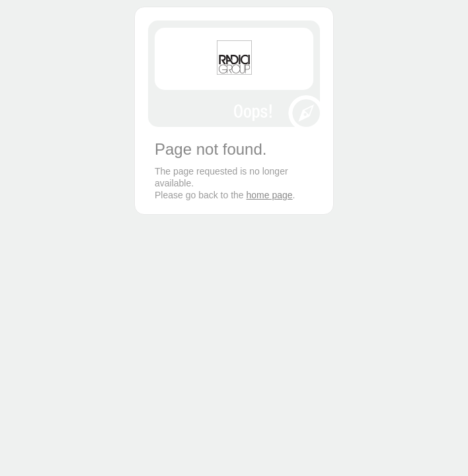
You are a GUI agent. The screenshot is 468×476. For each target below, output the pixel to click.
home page (270, 195)
